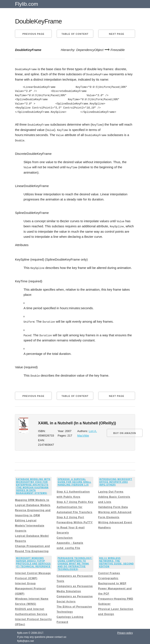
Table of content (75, 34)
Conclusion (65, 536)
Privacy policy (125, 632)
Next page (117, 34)
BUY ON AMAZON (125, 432)
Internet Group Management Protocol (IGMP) (30, 587)
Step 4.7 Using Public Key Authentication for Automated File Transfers (75, 506)
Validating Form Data (113, 506)
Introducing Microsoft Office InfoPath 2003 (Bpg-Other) (116, 481)
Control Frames (109, 572)
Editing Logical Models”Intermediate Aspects (30, 524)
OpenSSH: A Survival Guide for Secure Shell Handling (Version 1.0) (75, 481)
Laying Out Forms (111, 490)
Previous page (33, 34)
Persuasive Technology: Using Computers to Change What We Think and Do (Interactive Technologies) (75, 562)
